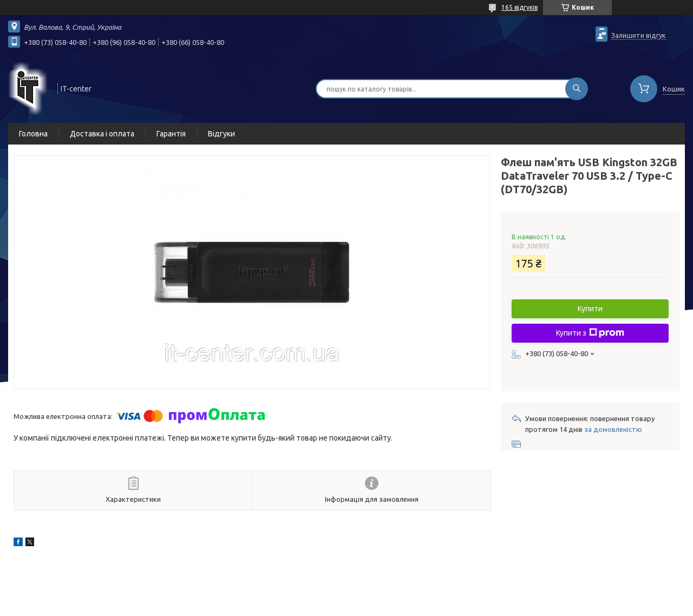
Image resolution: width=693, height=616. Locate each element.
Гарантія (171, 134)
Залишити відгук (639, 35)
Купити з (590, 333)
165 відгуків (519, 7)
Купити (590, 309)
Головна (33, 134)
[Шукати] (577, 89)
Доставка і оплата (102, 134)
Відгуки (221, 134)
